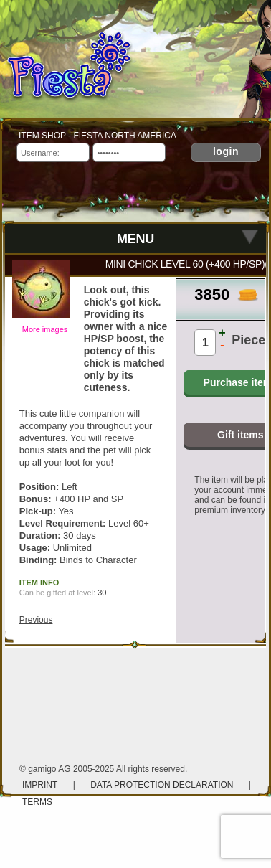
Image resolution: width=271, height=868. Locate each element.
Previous (36, 620)
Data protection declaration (163, 785)
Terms (37, 802)
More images (45, 329)
